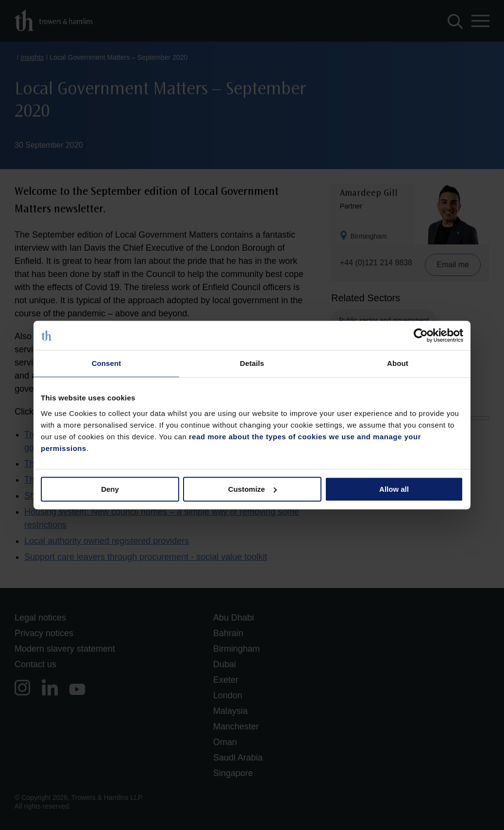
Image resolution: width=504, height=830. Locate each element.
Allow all (394, 489)
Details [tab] (252, 363)
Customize (252, 489)
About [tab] (398, 363)
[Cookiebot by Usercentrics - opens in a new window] (421, 335)
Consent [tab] (107, 363)
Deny (110, 489)
